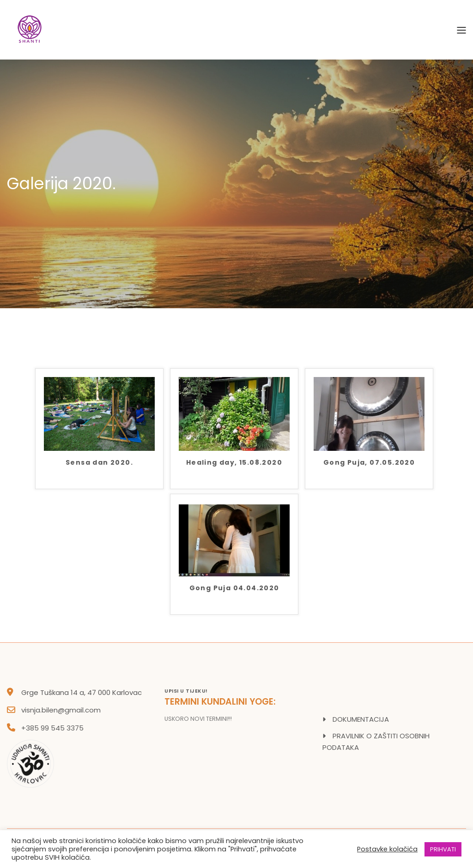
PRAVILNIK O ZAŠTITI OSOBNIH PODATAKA (376, 742)
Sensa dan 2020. (99, 463)
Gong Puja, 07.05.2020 (369, 463)
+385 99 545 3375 (52, 728)
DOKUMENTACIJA (361, 719)
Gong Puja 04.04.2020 (234, 589)
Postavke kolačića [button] (387, 849)
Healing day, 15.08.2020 (234, 463)
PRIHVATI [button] (443, 849)
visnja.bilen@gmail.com (61, 710)
